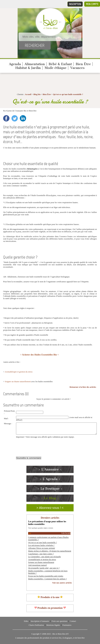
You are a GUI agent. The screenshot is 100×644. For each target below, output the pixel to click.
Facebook (6, 118)
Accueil (28, 94)
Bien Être (83, 64)
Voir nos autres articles (62, 583)
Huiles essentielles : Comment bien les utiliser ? (47, 579)
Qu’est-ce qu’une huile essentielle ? (68, 94)
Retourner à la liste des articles (83, 387)
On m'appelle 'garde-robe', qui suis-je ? (44, 568)
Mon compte (92, 4)
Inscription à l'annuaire (40, 621)
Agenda (15, 64)
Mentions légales (53, 625)
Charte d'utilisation (36, 625)
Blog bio (37, 94)
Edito (26, 621)
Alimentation (35, 64)
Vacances (77, 68)
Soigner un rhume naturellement (18, 382)
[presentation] (40, 446)
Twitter (15, 118)
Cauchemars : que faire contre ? (41, 554)
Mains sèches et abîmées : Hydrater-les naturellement (50, 551)
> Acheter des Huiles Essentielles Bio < (40, 355)
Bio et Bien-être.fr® (60, 634)
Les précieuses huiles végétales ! (41, 545)
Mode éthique (56, 68)
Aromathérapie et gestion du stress (19, 372)
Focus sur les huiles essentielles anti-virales (46, 576)
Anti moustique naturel (37, 565)
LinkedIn (23, 118)
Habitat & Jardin (28, 68)
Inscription (75, 4)
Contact (73, 621)
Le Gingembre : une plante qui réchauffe (44, 557)
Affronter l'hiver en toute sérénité (42, 548)
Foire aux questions (59, 621)
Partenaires (67, 625)
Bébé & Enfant (60, 64)
